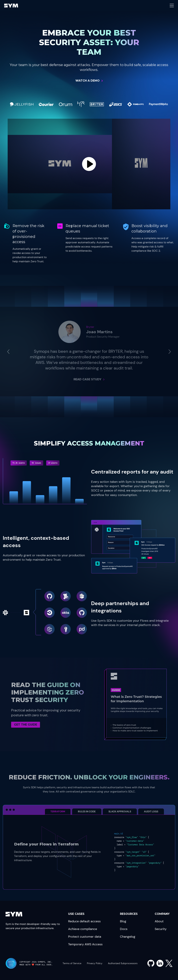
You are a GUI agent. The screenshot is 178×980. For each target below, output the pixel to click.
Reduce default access (84, 921)
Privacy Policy (95, 963)
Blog (123, 921)
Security (161, 929)
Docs (124, 929)
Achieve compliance (83, 929)
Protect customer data (85, 937)
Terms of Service (72, 963)
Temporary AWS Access (85, 944)
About (159, 921)
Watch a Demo (88, 81)
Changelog (128, 937)
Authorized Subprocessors (123, 963)
